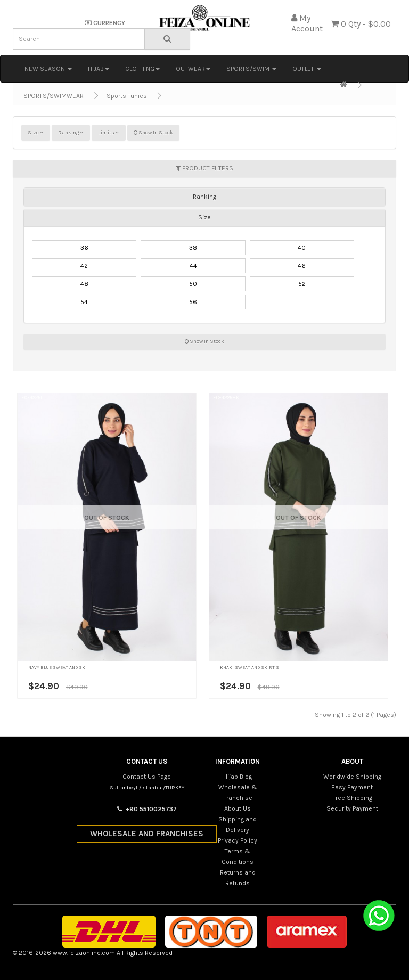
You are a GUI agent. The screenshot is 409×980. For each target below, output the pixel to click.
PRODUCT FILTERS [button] (204, 168)
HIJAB (99, 69)
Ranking (71, 133)
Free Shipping (352, 798)
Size (36, 133)
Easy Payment (352, 787)
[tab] (204, 197)
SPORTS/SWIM (251, 69)
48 (84, 284)
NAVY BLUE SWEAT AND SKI (58, 667)
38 (193, 248)
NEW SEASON (48, 69)
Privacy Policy (238, 840)
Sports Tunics (127, 96)
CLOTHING (142, 69)
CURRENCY (105, 23)
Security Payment (352, 808)
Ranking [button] (204, 197)
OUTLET (307, 69)
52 (302, 284)
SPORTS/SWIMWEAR (54, 96)
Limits (109, 133)
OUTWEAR (193, 69)
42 (84, 266)
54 (84, 302)
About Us (238, 808)
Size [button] (204, 217)
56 (193, 302)
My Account (307, 23)
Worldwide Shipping (352, 777)
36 (84, 248)
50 (193, 284)
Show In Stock (153, 133)
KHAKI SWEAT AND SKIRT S (250, 667)
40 (302, 248)
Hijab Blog (238, 777)
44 (193, 266)
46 (302, 266)
